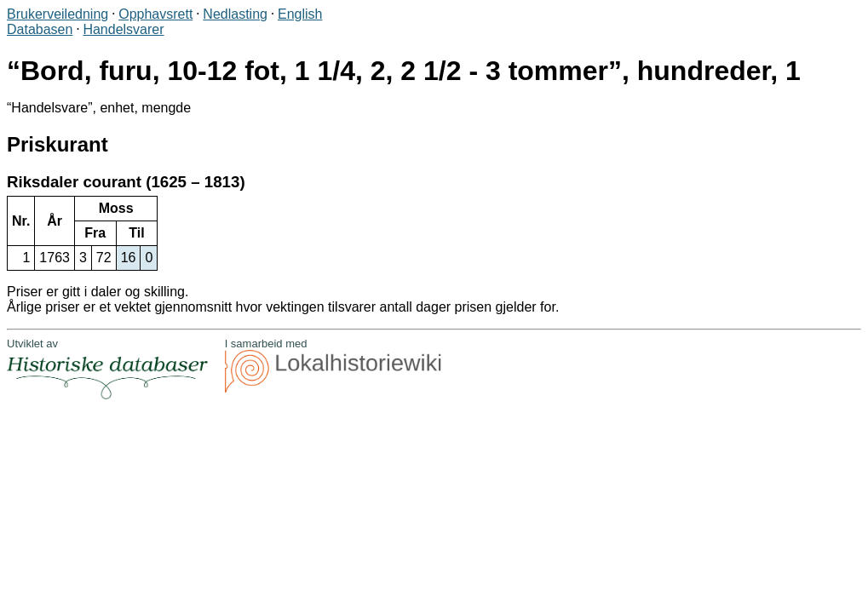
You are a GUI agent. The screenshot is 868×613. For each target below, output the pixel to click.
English (300, 14)
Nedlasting (235, 14)
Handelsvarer (123, 29)
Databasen (40, 29)
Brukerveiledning (57, 14)
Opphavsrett (155, 14)
